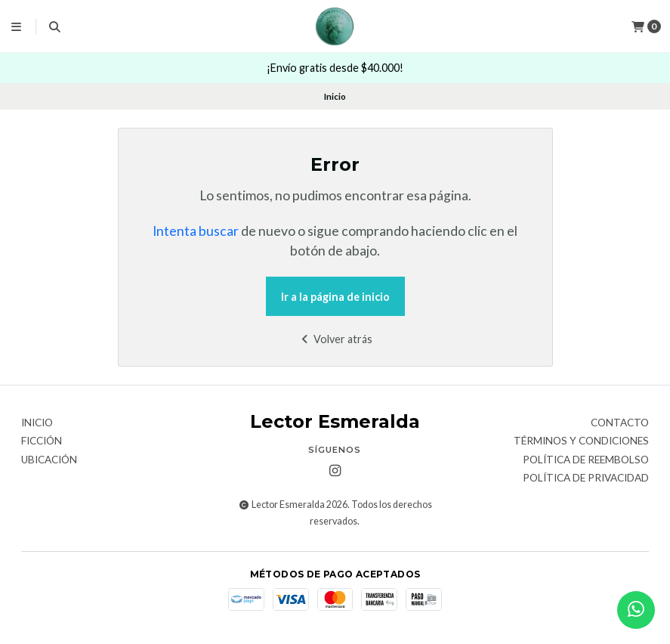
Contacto (620, 423)
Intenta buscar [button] (196, 231)
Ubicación (49, 460)
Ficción (42, 441)
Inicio (37, 423)
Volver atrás (335, 339)
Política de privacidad (586, 478)
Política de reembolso (586, 460)
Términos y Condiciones (581, 441)
